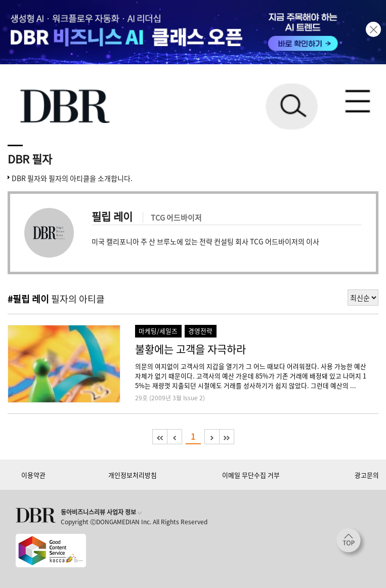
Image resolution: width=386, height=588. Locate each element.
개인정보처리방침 (133, 475)
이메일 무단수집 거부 (251, 475)
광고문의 (367, 475)
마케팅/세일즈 (158, 331)
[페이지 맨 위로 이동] (351, 543)
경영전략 (200, 331)
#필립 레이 (28, 299)
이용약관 (33, 475)
